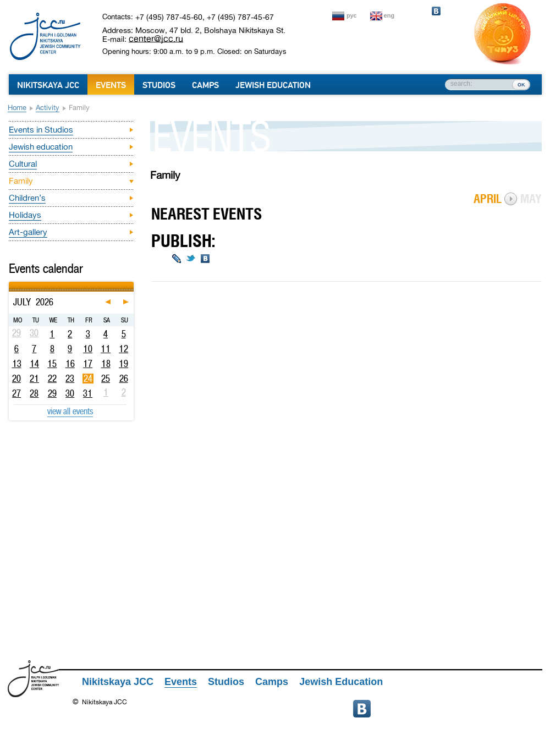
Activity (48, 108)
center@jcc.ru (156, 39)
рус (352, 15)
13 (17, 364)
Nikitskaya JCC (48, 85)
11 (106, 349)
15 (52, 364)
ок (521, 84)
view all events (70, 411)
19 (123, 364)
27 (16, 393)
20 (16, 379)
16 (70, 364)
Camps (205, 85)
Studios (159, 85)
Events (111, 85)
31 (88, 393)
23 (70, 379)
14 (34, 364)
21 (34, 379)
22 (52, 379)
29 (52, 393)
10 (88, 349)
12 (123, 349)
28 (34, 393)
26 (124, 379)
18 (106, 364)
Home (17, 108)
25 (106, 379)
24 (88, 379)
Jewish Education (273, 85)
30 (70, 393)
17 (88, 364)
